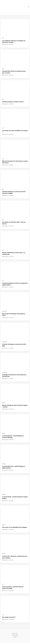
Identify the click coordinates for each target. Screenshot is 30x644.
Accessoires (5, 311)
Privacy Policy (15, 635)
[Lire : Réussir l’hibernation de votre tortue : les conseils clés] (15, 239)
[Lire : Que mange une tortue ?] (15, 604)
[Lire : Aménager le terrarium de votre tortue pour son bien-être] (15, 361)
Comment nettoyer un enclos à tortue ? (13, 102)
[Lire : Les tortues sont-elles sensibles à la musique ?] (15, 117)
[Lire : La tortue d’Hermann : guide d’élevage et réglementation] (15, 453)
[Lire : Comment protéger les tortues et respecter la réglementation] (15, 270)
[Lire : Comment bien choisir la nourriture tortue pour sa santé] (15, 58)
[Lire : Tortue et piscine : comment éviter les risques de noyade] (15, 573)
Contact (15, 637)
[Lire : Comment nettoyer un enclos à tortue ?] (15, 88)
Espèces (4, 403)
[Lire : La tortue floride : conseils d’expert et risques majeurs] (15, 484)
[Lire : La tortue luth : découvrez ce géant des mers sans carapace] (15, 543)
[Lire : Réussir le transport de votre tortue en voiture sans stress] (15, 148)
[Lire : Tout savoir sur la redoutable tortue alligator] (15, 514)
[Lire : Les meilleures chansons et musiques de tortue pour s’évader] (15, 27)
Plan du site (15, 633)
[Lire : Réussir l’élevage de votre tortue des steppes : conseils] (15, 392)
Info (3, 38)
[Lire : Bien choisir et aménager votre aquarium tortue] (15, 300)
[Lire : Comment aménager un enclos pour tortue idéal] (15, 331)
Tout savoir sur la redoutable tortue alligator (15, 527)
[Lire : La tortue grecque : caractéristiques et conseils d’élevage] (15, 422)
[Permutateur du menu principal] (29, 7)
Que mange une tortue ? (9, 617)
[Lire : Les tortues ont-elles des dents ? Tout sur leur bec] (15, 209)
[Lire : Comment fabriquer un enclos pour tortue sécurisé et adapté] (15, 178)
